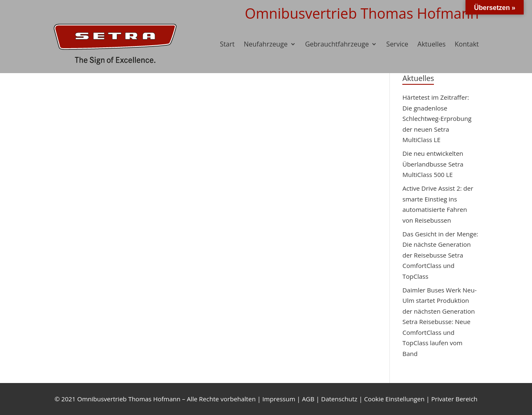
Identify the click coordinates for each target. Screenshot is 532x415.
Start (227, 44)
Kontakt (467, 44)
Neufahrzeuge (266, 44)
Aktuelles (431, 44)
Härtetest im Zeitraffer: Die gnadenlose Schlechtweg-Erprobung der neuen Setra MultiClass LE (437, 118)
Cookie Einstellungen (394, 399)
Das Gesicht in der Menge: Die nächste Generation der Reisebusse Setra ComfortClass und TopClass (440, 255)
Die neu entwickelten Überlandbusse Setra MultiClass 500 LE (433, 164)
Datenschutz (339, 399)
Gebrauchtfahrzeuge (337, 44)
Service (397, 44)
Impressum (279, 399)
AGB (308, 399)
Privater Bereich (454, 399)
